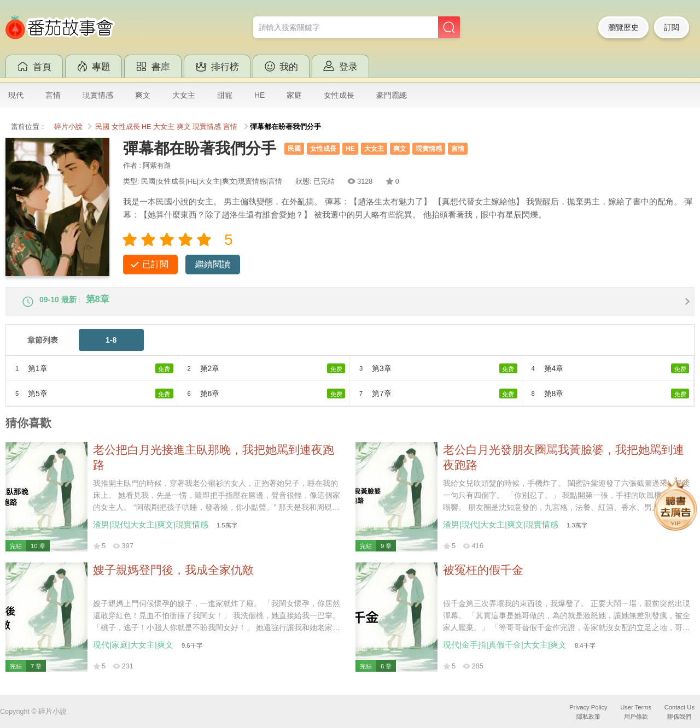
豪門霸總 (392, 95)
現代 (16, 95)
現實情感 (98, 95)
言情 (53, 95)
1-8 (111, 347)
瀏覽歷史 (623, 27)
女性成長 (339, 95)
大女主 (184, 95)
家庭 (294, 95)
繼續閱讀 (213, 264)
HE (259, 95)
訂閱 (672, 27)
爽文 (143, 95)
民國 (102, 127)
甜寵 (225, 95)
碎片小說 (68, 127)
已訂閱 (155, 264)
